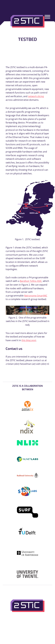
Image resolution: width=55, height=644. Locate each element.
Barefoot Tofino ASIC (31, 281)
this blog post (29, 340)
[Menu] (47, 17)
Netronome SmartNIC (36, 296)
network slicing (36, 96)
